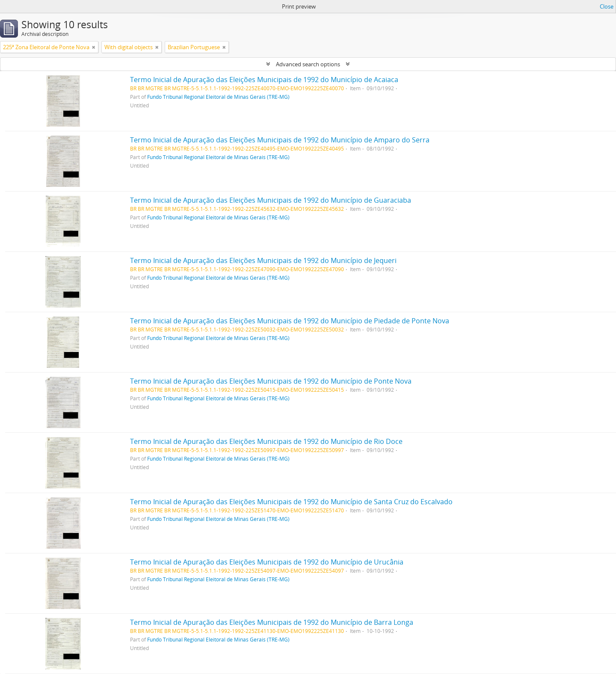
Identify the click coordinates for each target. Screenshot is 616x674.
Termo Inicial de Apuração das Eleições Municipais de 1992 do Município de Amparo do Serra (280, 140)
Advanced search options (308, 64)
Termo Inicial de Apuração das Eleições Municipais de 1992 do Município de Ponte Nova (271, 381)
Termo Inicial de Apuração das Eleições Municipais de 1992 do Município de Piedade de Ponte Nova (290, 321)
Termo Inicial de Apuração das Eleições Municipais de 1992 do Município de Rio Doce (266, 441)
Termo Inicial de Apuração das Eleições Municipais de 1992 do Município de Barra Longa (272, 622)
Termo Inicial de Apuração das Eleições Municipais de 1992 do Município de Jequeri (263, 260)
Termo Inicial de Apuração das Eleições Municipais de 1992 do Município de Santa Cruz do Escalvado (291, 502)
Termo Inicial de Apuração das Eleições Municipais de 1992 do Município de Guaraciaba (271, 200)
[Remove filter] (94, 47)
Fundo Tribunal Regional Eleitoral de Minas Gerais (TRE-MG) (218, 97)
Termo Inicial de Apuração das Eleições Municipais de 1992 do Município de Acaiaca (264, 80)
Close (607, 6)
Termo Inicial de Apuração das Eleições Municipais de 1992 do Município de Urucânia (267, 562)
